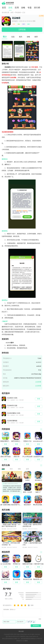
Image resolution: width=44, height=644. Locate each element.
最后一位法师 (27, 488)
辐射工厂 (38, 488)
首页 (4, 8)
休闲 (28, 24)
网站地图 (21, 631)
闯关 (24, 24)
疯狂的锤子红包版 (16, 501)
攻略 (23, 8)
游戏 (10, 8)
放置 (14, 24)
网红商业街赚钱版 (38, 501)
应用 (17, 8)
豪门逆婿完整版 (6, 501)
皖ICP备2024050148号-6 (13, 636)
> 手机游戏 (17, 13)
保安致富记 (38, 476)
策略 (19, 24)
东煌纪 (27, 476)
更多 (41, 429)
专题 (30, 8)
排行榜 (37, 8)
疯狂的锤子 (27, 501)
